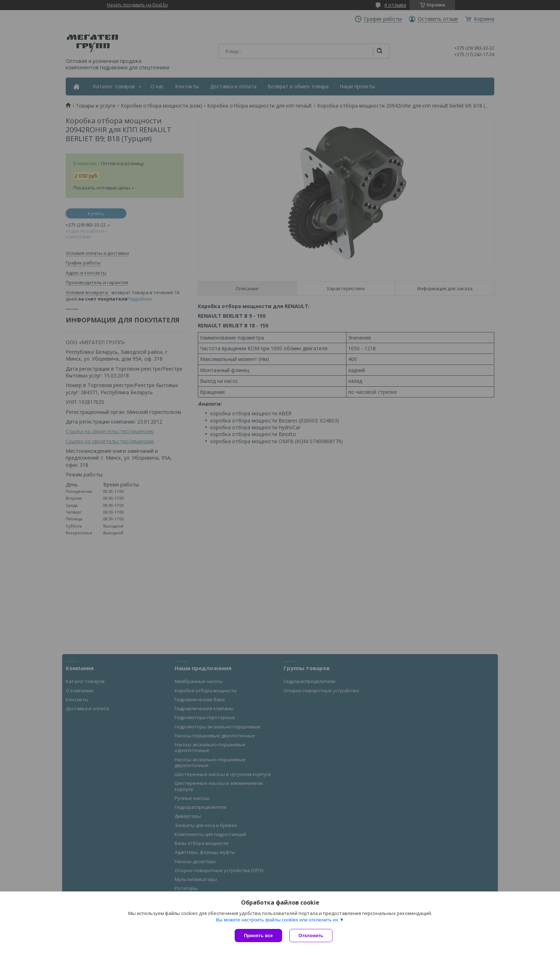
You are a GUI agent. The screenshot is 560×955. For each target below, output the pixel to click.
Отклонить (311, 936)
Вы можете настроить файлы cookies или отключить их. (277, 920)
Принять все (258, 936)
